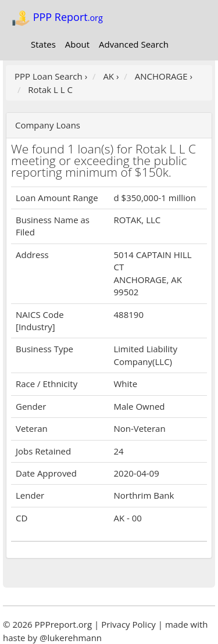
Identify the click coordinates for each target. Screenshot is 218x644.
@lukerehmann (71, 638)
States (43, 44)
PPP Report (57, 18)
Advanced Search (134, 44)
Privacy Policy (128, 624)
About (77, 44)
